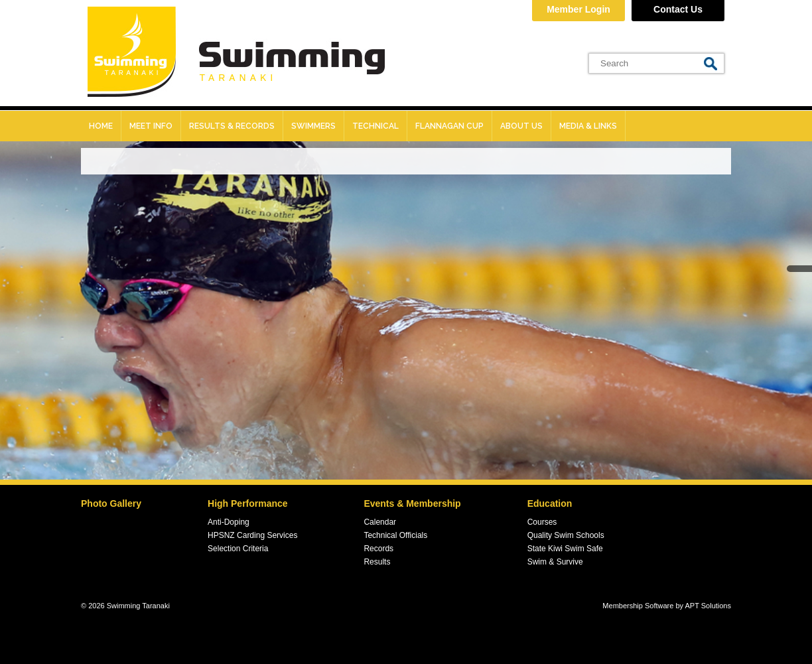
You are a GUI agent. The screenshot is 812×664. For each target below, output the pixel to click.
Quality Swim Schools (566, 535)
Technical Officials (395, 535)
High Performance (248, 503)
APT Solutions (708, 606)
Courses (542, 522)
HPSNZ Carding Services (252, 535)
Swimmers (313, 126)
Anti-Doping (229, 522)
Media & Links (588, 126)
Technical (375, 126)
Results (377, 562)
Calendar (380, 522)
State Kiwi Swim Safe (565, 549)
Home (101, 126)
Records (378, 549)
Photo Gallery (111, 503)
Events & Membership (412, 503)
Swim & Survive (555, 562)
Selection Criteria (238, 549)
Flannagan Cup (449, 126)
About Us (521, 126)
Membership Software (638, 606)
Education (550, 503)
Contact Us (678, 9)
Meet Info (151, 126)
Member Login (578, 9)
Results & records (232, 126)
